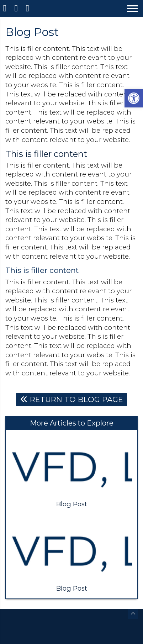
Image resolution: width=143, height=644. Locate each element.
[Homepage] (6, 8)
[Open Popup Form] (28, 8)
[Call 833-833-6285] (17, 8)
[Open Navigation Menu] (132, 9)
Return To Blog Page (72, 399)
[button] (134, 98)
